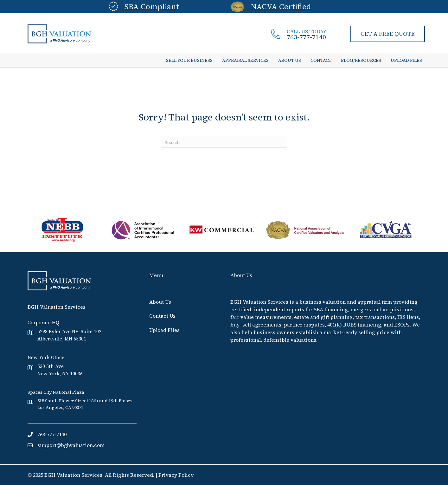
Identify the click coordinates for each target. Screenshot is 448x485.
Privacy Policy (176, 475)
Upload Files (164, 330)
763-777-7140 (306, 37)
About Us (160, 302)
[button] (388, 34)
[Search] (224, 142)
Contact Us (162, 316)
